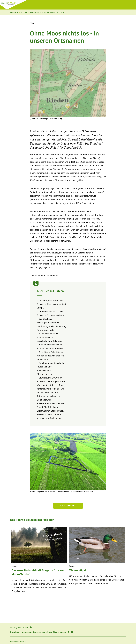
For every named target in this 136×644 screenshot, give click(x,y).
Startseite (14, 12)
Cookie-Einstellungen (56, 632)
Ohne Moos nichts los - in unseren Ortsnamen (47, 12)
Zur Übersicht (68, 506)
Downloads (15, 632)
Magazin (24, 12)
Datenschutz (39, 632)
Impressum (27, 632)
